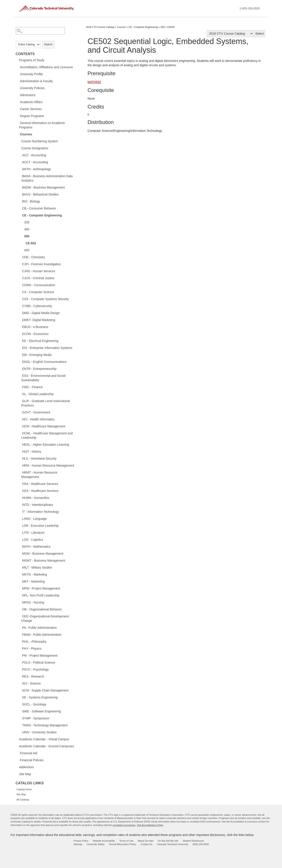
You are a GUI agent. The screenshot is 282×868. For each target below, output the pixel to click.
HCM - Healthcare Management (44, 426)
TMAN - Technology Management (45, 725)
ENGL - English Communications (44, 362)
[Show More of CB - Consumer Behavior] (20, 208)
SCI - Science (32, 683)
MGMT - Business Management (44, 561)
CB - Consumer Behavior (39, 208)
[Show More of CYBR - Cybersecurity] (20, 306)
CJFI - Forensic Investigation (42, 264)
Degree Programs (32, 116)
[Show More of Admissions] (18, 95)
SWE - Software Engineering (42, 711)
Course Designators (35, 148)
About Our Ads (146, 841)
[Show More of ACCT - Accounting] (20, 162)
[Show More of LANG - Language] (20, 518)
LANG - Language (35, 519)
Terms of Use (126, 841)
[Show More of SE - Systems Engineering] (20, 697)
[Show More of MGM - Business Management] (20, 553)
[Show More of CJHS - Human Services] (20, 271)
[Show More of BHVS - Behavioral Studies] (20, 194)
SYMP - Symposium (36, 718)
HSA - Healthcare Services (40, 484)
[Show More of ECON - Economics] (20, 334)
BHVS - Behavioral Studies (40, 194)
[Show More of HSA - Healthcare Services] (20, 484)
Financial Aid (29, 753)
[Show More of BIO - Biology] (20, 201)
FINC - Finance (33, 387)
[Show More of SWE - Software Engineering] (20, 711)
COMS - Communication (39, 285)
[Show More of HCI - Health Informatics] (20, 419)
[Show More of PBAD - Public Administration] (20, 634)
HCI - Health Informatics (38, 419)
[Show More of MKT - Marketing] (20, 581)
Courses (26, 134)
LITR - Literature (33, 533)
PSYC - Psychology (35, 669)
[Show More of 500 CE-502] (22, 236)
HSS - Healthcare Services (40, 491)
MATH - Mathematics (36, 547)
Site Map (25, 774)
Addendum (27, 767)
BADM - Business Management (43, 187)
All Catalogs (23, 800)
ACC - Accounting (34, 155)
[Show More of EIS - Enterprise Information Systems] (20, 348)
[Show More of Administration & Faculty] (18, 81)
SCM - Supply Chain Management (45, 690)
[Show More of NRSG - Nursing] (20, 602)
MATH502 (94, 82)
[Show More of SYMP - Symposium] (20, 718)
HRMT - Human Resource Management (39, 475)
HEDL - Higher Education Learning (46, 445)
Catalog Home (24, 789)
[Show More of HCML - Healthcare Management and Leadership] (20, 433)
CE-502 (31, 243)
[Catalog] (230, 34)
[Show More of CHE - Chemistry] (20, 257)
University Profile (31, 74)
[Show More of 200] (22, 222)
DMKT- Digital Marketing (39, 320)
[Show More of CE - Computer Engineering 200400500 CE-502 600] (20, 215)
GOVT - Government (36, 412)
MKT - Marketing (33, 581)
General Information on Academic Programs (42, 125)
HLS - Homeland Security (39, 459)
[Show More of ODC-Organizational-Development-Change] (20, 616)
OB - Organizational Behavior (42, 609)
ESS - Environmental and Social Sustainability (43, 378)
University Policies (32, 88)
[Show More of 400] (22, 229)
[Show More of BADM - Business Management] (20, 187)
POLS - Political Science (39, 662)
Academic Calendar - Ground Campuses (47, 746)
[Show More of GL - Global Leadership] (20, 394)
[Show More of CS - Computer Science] (20, 292)
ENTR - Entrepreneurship (39, 369)
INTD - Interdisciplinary (38, 505)
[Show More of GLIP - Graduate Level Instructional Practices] (20, 401)
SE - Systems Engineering (40, 697)
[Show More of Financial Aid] (18, 753)
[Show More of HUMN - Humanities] (20, 498)
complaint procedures (124, 825)
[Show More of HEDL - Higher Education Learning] (20, 444)
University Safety (96, 844)
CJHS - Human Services (39, 271)
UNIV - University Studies (39, 732)
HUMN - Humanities (36, 498)
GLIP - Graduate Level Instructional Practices (46, 403)
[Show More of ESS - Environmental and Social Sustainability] (20, 375)
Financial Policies (32, 760)
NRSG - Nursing (33, 602)
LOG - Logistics (33, 540)
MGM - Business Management (43, 554)
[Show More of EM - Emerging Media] (20, 355)
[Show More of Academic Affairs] (18, 102)
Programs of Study (32, 60)
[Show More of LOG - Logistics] (20, 539)
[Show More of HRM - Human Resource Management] (20, 465)
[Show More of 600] (22, 250)
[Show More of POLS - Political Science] (20, 662)
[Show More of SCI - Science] (20, 683)
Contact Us (146, 844)
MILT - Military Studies (37, 567)
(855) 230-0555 (201, 844)
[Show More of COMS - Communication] (20, 285)
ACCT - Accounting (35, 162)
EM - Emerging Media (37, 355)
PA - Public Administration (40, 628)
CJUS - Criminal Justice (38, 278)
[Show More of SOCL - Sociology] (20, 704)
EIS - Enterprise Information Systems (47, 348)
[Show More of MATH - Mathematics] (20, 546)
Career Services (31, 109)
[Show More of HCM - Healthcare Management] (20, 426)
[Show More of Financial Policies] (18, 760)
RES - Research (33, 676)
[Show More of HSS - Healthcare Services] (20, 491)
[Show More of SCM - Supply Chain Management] (20, 690)
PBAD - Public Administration (42, 635)
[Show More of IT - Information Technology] (20, 511)
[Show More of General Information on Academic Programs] (18, 123)
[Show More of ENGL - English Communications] (20, 362)
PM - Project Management (40, 656)
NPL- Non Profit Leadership (41, 595)
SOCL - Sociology (34, 704)
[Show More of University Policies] (18, 88)
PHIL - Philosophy (34, 642)
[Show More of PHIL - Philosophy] (20, 641)
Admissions (28, 95)
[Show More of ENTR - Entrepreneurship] (20, 369)
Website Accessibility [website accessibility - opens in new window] (104, 841)
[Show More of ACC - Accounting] (20, 155)
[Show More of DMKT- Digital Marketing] (20, 320)
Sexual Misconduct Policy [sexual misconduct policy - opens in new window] (122, 844)
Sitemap (78, 844)
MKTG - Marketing (35, 574)
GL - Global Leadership (38, 394)
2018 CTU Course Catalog (100, 27)
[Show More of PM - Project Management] (20, 655)
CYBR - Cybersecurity (37, 306)
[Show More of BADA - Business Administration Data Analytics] (20, 176)
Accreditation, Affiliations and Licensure (46, 67)
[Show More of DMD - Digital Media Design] (20, 313)
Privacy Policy (81, 841)
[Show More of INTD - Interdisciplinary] (20, 504)
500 (27, 236)
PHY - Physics (32, 649)
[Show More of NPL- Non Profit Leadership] (20, 595)
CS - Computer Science (38, 292)
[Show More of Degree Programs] (18, 116)
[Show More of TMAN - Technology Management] (20, 725)
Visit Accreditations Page (150, 825)
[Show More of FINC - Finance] (20, 387)
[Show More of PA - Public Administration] (20, 627)
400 (27, 229)
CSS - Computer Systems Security (46, 299)
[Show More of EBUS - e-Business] (20, 327)
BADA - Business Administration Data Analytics (47, 178)
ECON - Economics (35, 334)
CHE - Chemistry (34, 257)
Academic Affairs (31, 102)
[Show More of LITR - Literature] (20, 532)
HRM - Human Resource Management (48, 465)
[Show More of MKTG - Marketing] (20, 574)
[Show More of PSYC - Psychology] (20, 669)
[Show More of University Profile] (18, 74)
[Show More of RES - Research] (20, 676)
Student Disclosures (193, 841)
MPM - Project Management (41, 588)
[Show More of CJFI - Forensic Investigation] (20, 264)
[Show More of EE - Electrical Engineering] (20, 341)
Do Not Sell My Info (168, 841)
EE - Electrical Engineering (40, 341)
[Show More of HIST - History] (20, 451)
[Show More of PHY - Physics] (20, 648)
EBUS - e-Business (35, 327)
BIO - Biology (31, 201)
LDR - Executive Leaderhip (40, 526)
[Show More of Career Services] (18, 109)
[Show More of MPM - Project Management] (20, 588)
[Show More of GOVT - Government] (20, 412)
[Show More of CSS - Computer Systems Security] (20, 299)
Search (48, 44)
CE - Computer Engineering (42, 215)
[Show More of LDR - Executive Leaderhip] (20, 525)
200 (27, 222)
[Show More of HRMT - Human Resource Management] (20, 472)
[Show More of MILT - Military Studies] (20, 567)
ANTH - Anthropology (37, 169)
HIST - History (32, 452)
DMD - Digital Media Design (41, 313)
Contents (25, 54)
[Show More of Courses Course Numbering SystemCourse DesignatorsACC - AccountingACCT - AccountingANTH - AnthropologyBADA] (18, 134)
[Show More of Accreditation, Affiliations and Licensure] (18, 67)
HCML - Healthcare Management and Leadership (47, 435)
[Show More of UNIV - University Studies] (20, 732)
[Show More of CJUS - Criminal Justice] (20, 278)
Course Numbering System (40, 141)
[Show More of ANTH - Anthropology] (20, 169)
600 (27, 250)
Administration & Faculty (36, 81)
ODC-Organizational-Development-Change (46, 618)
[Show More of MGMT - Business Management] (20, 560)
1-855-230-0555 (250, 8)
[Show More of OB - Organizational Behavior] (20, 609)
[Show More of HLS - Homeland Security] (20, 458)
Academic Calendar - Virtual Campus (44, 739)
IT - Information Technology (41, 512)
